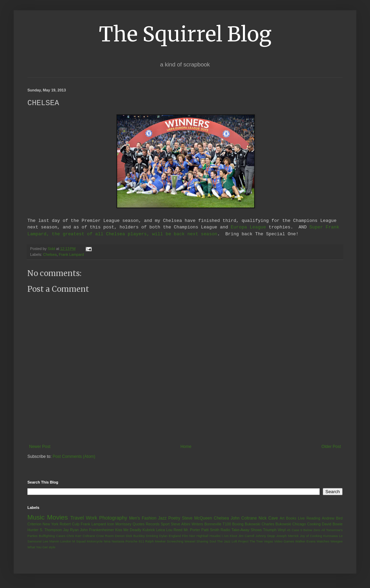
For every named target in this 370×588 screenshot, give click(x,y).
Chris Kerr (74, 536)
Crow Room (105, 536)
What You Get (38, 547)
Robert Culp (70, 524)
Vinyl (281, 530)
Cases (60, 536)
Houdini (215, 536)
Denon (120, 536)
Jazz (162, 518)
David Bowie (332, 524)
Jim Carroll (246, 536)
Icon (111, 524)
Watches (323, 542)
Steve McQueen (197, 518)
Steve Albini (181, 524)
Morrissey (124, 524)
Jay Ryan (71, 530)
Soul (213, 542)
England (175, 536)
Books (291, 518)
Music (36, 518)
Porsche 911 (135, 542)
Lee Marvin (51, 542)
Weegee (336, 542)
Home (186, 447)
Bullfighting (47, 536)
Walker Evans (305, 542)
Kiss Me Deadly (128, 530)
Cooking (314, 524)
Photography (113, 518)
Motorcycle (95, 542)
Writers (197, 524)
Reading (313, 518)
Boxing (238, 524)
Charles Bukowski (276, 524)
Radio (225, 530)
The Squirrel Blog (185, 34)
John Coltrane (244, 518)
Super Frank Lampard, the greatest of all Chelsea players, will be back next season (183, 231)
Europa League (248, 227)
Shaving (202, 542)
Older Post (331, 447)
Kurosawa (330, 536)
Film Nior (189, 536)
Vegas (268, 542)
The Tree (256, 542)
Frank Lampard (71, 255)
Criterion (34, 524)
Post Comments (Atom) (74, 457)
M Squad (79, 542)
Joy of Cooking (311, 536)
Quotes (139, 524)
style (52, 547)
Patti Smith (210, 530)
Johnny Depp (265, 536)
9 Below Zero (310, 530)
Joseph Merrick (287, 536)
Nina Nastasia (114, 542)
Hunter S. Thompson (45, 530)
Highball (202, 536)
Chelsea (50, 255)
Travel (77, 518)
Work (91, 518)
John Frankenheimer (97, 530)
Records (152, 524)
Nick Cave (268, 518)
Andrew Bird (332, 518)
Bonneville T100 (218, 524)
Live (301, 518)
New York (50, 524)
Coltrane (89, 536)
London (66, 542)
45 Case (293, 530)
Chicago (299, 524)
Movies (57, 518)
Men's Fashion (143, 518)
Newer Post (40, 447)
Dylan (164, 536)
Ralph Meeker (156, 542)
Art (282, 518)
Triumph (270, 530)
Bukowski (252, 524)
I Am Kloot (229, 536)
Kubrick (149, 530)
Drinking (152, 536)
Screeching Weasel (181, 542)
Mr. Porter (192, 530)
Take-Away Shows (247, 530)
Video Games (284, 542)
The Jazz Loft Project (233, 542)
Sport (165, 524)
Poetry (174, 518)
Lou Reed (174, 530)
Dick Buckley (135, 536)
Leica (161, 530)
